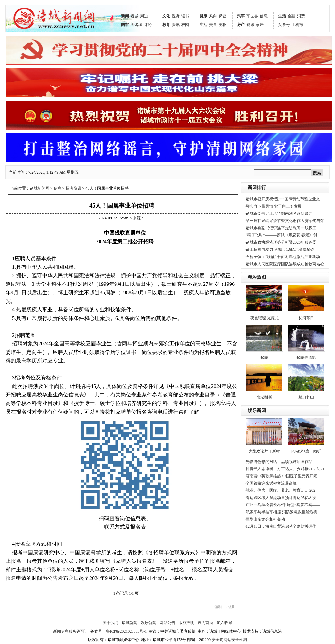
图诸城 (136, 25)
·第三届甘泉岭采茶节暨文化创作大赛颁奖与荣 (284, 221)
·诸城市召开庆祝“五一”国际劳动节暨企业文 (282, 199)
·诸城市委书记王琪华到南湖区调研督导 (279, 213)
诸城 (134, 16)
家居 (260, 25)
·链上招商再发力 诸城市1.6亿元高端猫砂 (280, 249)
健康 (203, 16)
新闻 (125, 16)
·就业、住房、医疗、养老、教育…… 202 (280, 490)
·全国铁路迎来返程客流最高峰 (271, 483)
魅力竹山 (306, 397)
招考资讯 (74, 188)
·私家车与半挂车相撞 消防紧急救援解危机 (281, 512)
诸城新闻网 (40, 188)
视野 (176, 16)
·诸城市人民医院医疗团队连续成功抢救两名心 (284, 264)
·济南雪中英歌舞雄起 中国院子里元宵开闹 (281, 476)
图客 (125, 25)
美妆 (222, 25)
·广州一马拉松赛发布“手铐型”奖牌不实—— (282, 505)
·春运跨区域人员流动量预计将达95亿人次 (281, 498)
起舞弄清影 (306, 358)
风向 (213, 16)
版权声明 (186, 623)
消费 (301, 16)
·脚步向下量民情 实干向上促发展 (273, 206)
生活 (203, 25)
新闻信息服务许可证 (71, 631)
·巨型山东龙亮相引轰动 (265, 519)
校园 (185, 25)
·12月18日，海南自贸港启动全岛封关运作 (281, 526)
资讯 (176, 25)
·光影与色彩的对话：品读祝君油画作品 (279, 462)
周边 (144, 16)
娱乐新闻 (257, 410)
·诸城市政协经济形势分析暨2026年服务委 (281, 242)
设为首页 (205, 623)
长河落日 (306, 318)
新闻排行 (257, 187)
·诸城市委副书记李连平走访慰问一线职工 (281, 228)
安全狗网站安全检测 (229, 640)
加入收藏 (224, 623)
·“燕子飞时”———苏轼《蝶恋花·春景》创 (281, 235)
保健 (222, 16)
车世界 (252, 16)
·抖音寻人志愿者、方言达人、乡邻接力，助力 (284, 469)
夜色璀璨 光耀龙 (264, 318)
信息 (264, 16)
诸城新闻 (130, 623)
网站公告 (167, 623)
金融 (291, 16)
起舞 (264, 358)
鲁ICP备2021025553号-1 (126, 631)
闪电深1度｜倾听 (306, 451)
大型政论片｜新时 (264, 451)
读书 (185, 16)
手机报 (297, 25)
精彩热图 (257, 277)
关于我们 (111, 623)
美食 (213, 25)
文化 (166, 16)
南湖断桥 (264, 397)
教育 (166, 25)
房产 (241, 25)
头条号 (284, 25)
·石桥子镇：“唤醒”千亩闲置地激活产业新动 (282, 257)
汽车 (241, 16)
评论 (148, 25)
